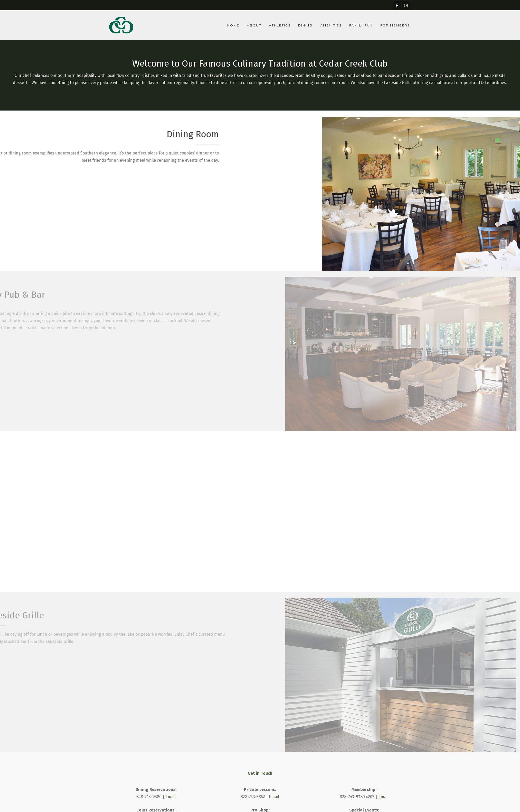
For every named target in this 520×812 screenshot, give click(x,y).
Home (233, 25)
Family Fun (361, 25)
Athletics (280, 25)
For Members (395, 25)
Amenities (331, 25)
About (254, 25)
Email (171, 797)
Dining (305, 25)
